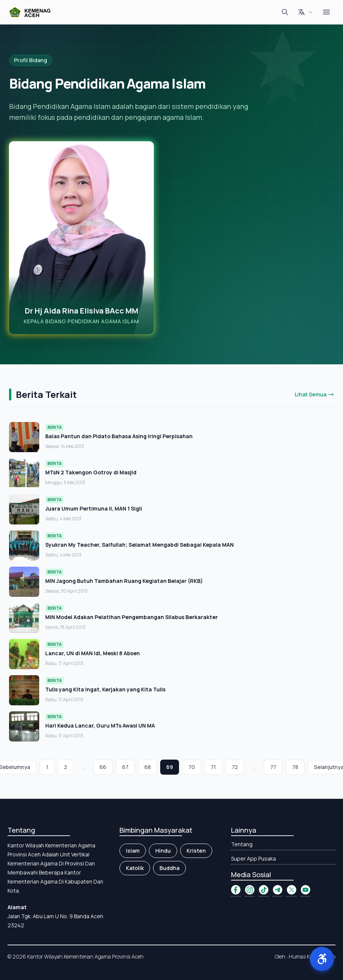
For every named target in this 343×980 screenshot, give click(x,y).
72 (235, 767)
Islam (133, 851)
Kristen (196, 851)
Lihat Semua (314, 394)
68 (148, 767)
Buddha (169, 868)
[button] (322, 959)
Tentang (242, 844)
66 (103, 767)
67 (125, 767)
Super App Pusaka (253, 858)
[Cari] (285, 12)
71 (213, 767)
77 (273, 767)
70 (192, 767)
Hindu (163, 851)
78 (295, 767)
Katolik (135, 868)
